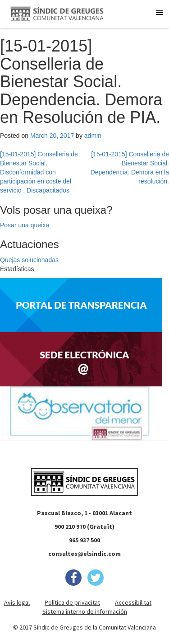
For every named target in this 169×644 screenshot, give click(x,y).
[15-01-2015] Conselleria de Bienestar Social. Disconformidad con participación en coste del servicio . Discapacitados (39, 172)
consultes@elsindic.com (84, 554)
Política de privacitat (72, 602)
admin (93, 136)
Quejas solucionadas (29, 260)
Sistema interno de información (85, 611)
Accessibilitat (133, 602)
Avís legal (17, 602)
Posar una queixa (25, 225)
